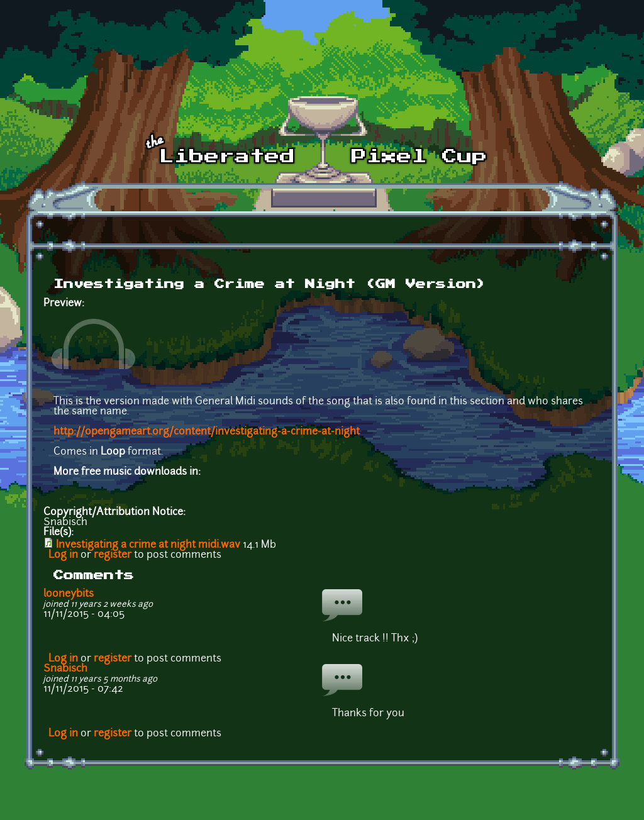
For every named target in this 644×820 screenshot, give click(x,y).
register (113, 555)
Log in (63, 555)
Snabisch (65, 669)
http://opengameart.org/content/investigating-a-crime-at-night (207, 432)
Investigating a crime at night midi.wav (148, 545)
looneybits (69, 594)
